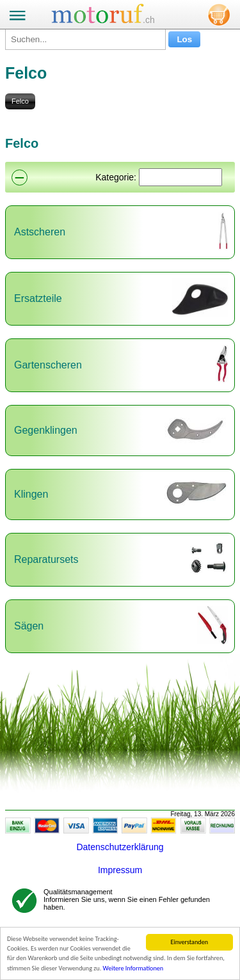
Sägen (29, 626)
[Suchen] (180, 177)
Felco (20, 101)
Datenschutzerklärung (120, 847)
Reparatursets (46, 559)
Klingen (31, 494)
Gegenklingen (46, 430)
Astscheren (40, 232)
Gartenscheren (48, 365)
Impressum (120, 870)
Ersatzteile (38, 298)
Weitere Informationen (133, 969)
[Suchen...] (85, 39)
